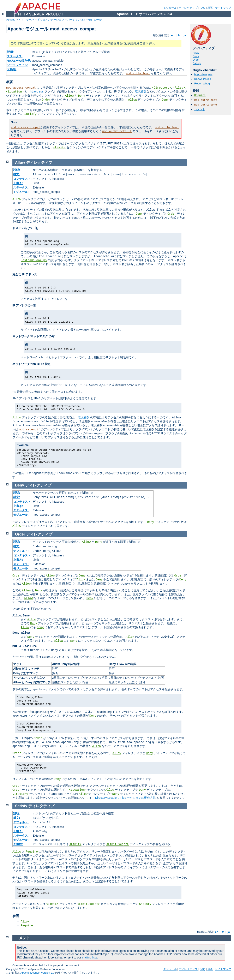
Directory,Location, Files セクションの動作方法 (125, 798)
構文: (17, 174)
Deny (82, 96)
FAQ (203, 8)
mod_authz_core (206, 105)
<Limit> (59, 148)
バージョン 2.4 (76, 20)
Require (200, 95)
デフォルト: (21, 551)
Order (46, 100)
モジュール (170, 8)
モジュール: (21, 192)
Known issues (203, 79)
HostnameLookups (34, 260)
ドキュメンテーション (51, 20)
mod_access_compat (21, 88)
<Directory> (161, 88)
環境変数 (141, 91)
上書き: (18, 183)
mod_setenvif (29, 430)
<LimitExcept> (117, 844)
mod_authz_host (138, 73)
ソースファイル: (18, 65)
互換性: (12, 69)
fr (179, 35)
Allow (69, 96)
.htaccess (36, 92)
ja (185, 35)
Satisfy (31, 114)
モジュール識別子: (19, 61)
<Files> (179, 88)
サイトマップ (223, 8)
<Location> (15, 92)
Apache (11, 20)
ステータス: (15, 56)
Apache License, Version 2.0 (38, 973)
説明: (10, 52)
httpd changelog (204, 74)
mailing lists (89, 957)
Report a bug (202, 83)
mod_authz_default (117, 131)
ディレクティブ (188, 8)
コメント (200, 109)
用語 (210, 8)
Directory (20, 794)
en (173, 35)
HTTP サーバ (26, 20)
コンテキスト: (22, 179)
